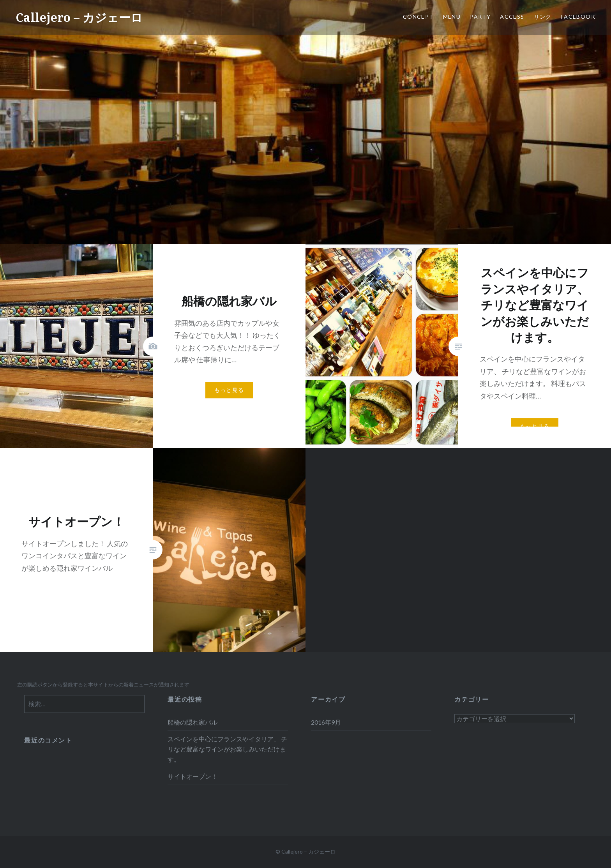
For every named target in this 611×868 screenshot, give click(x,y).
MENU (452, 17)
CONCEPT (418, 17)
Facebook (578, 17)
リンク (543, 17)
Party (480, 17)
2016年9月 (326, 722)
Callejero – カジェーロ (79, 17)
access (512, 17)
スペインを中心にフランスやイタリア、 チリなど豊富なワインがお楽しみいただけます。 (227, 749)
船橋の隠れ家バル (192, 722)
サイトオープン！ (192, 776)
